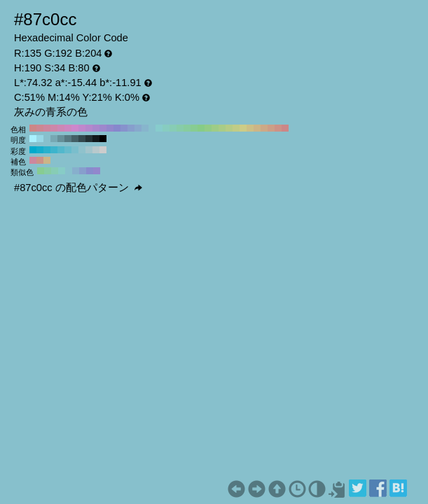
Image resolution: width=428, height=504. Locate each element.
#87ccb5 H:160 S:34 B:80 (173, 128)
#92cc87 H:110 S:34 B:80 (208, 128)
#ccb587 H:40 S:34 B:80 (257, 128)
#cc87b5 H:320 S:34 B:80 (61, 128)
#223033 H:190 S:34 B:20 (89, 139)
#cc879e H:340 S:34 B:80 (47, 128)
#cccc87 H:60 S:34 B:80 (243, 128)
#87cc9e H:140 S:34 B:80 (187, 128)
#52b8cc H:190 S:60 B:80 (61, 150)
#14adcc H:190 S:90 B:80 (40, 150)
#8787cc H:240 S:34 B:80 (117, 128)
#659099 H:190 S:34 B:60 (61, 139)
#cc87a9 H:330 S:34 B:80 (54, 128)
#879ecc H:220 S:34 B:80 (131, 128)
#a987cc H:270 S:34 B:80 (96, 128)
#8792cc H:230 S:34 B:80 (124, 128)
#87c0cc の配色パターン (78, 188)
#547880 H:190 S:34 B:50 (68, 139)
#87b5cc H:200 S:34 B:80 (145, 128)
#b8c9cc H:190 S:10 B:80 (96, 150)
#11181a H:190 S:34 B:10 (96, 139)
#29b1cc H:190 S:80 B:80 (47, 150)
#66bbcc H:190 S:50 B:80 (68, 150)
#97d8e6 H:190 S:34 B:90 (40, 139)
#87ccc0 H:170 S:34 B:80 (166, 128)
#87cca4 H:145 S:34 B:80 (48, 171)
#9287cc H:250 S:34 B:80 (110, 128)
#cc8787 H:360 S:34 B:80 (33, 128)
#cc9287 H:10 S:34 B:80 (278, 128)
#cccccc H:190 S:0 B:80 (103, 150)
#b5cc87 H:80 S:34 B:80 (229, 128)
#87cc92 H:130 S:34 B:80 (194, 128)
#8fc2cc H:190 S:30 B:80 (82, 150)
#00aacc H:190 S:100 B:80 (33, 150)
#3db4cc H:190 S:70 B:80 (54, 150)
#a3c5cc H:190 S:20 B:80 (89, 150)
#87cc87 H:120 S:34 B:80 (201, 128)
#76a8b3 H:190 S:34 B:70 (54, 139)
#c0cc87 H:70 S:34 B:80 (236, 128)
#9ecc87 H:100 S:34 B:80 (215, 128)
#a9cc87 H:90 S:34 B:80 (222, 128)
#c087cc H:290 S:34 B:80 (82, 128)
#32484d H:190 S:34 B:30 (82, 139)
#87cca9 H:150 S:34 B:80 (180, 128)
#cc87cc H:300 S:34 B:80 (75, 128)
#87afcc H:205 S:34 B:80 (76, 171)
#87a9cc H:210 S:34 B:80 (138, 128)
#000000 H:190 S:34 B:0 (103, 139)
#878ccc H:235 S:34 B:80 (90, 171)
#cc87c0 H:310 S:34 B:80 (68, 128)
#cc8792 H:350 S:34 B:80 (40, 128)
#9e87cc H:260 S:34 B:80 (103, 128)
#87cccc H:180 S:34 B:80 (159, 128)
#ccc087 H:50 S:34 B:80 (250, 128)
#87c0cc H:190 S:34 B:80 (152, 128)
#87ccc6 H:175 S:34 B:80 (62, 171)
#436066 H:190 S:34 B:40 (75, 139)
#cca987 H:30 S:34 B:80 (264, 128)
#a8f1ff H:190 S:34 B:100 (33, 139)
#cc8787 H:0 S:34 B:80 (285, 128)
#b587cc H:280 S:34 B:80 (89, 128)
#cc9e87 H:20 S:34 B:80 (271, 128)
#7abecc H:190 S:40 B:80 (75, 150)
